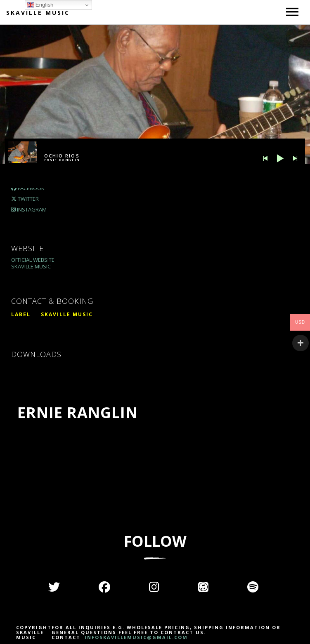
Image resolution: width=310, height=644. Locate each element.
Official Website (33, 260)
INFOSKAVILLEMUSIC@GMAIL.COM (135, 637)
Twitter (25, 199)
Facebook (28, 188)
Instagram (29, 209)
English (40, 5)
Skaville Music (38, 13)
